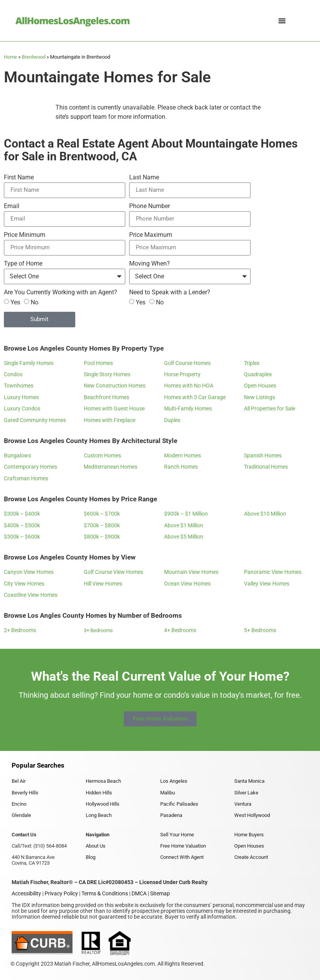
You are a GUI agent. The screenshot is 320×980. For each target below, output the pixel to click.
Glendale (21, 815)
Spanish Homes (263, 455)
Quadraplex (258, 374)
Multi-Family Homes (188, 408)
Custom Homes (102, 455)
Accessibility (26, 893)
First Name (19, 178)
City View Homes (24, 584)
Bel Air (19, 781)
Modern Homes (182, 455)
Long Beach (99, 815)
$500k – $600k (22, 537)
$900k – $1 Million (186, 514)
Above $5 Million (184, 537)
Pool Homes (98, 363)
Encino (19, 804)
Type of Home (23, 264)
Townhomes (19, 386)
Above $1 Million (184, 525)
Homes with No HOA (189, 386)
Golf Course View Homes (113, 572)
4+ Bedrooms (180, 630)
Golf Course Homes (187, 363)
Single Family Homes (29, 363)
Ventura (243, 804)
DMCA (139, 893)
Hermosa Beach (103, 781)
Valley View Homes (267, 584)
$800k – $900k (102, 537)
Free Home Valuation (183, 846)
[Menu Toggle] (282, 21)
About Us (96, 846)
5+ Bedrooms (260, 630)
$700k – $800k (102, 525)
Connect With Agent (182, 857)
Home (10, 57)
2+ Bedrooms (20, 630)
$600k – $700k (102, 514)
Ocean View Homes (187, 584)
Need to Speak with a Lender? (170, 293)
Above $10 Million (265, 514)
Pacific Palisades (179, 804)
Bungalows (17, 455)
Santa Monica (249, 781)
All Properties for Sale (270, 408)
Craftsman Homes (26, 478)
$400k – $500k (22, 525)
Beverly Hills (25, 793)
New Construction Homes (115, 386)
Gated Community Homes (35, 420)
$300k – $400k (22, 514)
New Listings (259, 397)
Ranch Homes (181, 467)
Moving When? (150, 264)
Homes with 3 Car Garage (195, 397)
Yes (15, 302)
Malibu (168, 793)
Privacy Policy (61, 893)
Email (12, 206)
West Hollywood (252, 815)
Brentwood (34, 57)
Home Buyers (249, 835)
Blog (91, 857)
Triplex (252, 363)
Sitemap (160, 893)
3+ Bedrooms (98, 630)
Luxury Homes (21, 397)
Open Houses (260, 386)
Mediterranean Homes (111, 467)
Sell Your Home (177, 835)
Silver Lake (246, 793)
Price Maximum (151, 235)
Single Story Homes (107, 374)
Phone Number (150, 206)
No (35, 302)
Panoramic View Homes (273, 572)
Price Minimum (25, 235)
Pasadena (171, 815)
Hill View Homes (103, 584)
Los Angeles (174, 781)
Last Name (144, 178)
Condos (13, 374)
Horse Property (182, 374)
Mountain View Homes (191, 572)
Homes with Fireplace (110, 420)
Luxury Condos (22, 408)
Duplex (172, 420)
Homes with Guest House (114, 408)
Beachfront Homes (106, 397)
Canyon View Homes (29, 572)
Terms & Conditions (105, 893)
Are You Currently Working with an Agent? (61, 293)
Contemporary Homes (30, 467)
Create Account (251, 857)
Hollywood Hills (103, 804)
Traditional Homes (266, 467)
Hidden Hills (99, 793)
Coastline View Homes (31, 595)
